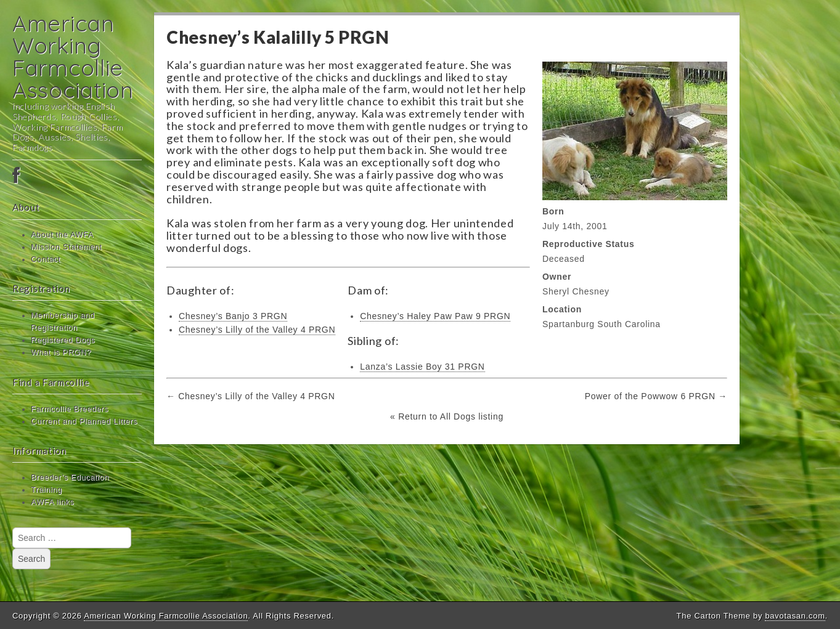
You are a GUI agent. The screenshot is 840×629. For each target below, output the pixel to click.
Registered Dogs (63, 340)
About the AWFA (62, 235)
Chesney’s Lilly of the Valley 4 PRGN (257, 330)
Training (47, 490)
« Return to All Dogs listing (447, 416)
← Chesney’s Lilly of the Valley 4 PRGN (251, 396)
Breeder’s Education (70, 477)
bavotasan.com (795, 616)
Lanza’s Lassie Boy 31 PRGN (422, 367)
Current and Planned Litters (84, 421)
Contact (46, 259)
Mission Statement (67, 247)
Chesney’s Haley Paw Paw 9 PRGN (435, 316)
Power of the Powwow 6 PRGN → (656, 396)
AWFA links (52, 502)
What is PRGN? (61, 352)
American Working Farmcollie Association (73, 56)
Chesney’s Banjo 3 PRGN (233, 316)
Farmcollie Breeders (70, 409)
